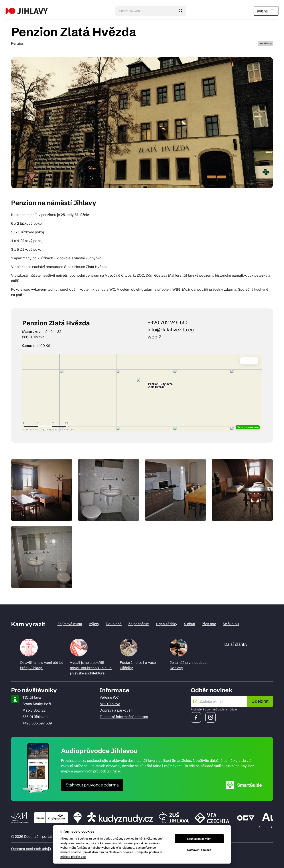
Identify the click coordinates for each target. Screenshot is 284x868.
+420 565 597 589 (37, 723)
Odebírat (260, 701)
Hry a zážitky (167, 624)
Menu (266, 11)
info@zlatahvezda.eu (171, 330)
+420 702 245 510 (167, 323)
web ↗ (155, 337)
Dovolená (114, 624)
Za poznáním (139, 624)
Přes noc (209, 624)
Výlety (94, 624)
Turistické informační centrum (124, 717)
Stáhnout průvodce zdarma (92, 785)
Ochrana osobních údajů (31, 849)
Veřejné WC (109, 697)
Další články (236, 644)
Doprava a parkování (116, 710)
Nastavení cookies (199, 850)
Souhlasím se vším (199, 839)
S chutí (189, 624)
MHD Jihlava (110, 704)
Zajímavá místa (70, 624)
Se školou (231, 624)
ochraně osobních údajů (222, 709)
